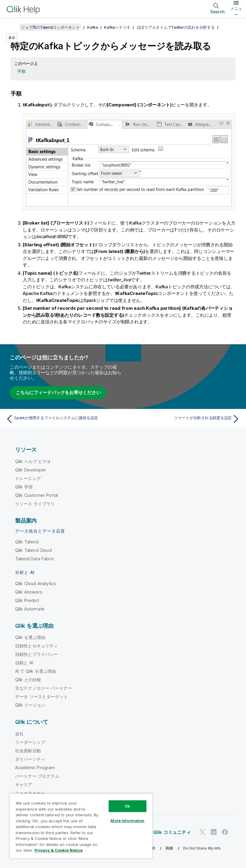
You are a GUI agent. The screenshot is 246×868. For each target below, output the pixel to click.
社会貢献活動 (28, 751)
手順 (21, 71)
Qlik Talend (27, 542)
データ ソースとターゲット (41, 696)
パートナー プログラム (37, 776)
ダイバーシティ (30, 759)
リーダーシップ (30, 742)
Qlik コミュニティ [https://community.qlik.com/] (172, 832)
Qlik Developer (31, 470)
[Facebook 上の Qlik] (225, 832)
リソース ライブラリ (35, 504)
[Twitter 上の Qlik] (202, 832)
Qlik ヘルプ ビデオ (33, 461)
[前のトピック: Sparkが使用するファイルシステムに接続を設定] (63, 419)
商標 (169, 848)
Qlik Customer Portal (37, 495)
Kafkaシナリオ (117, 27)
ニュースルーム (30, 793)
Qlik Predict (27, 600)
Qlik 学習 (24, 487)
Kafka (93, 27)
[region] (81, 826)
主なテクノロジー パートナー (44, 688)
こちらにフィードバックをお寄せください (58, 392)
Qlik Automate (30, 609)
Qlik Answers (29, 592)
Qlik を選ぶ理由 (30, 637)
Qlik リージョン (30, 705)
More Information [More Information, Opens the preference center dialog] (127, 821)
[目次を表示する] (12, 27)
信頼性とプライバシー (37, 654)
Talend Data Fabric (35, 559)
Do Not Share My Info (202, 848)
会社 (19, 734)
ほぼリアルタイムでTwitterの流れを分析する (176, 27)
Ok (127, 806)
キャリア (24, 784)
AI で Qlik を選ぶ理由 (36, 671)
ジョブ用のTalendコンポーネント (50, 27)
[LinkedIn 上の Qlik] (214, 832)
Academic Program (35, 768)
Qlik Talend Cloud (33, 550)
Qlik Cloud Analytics (36, 583)
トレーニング (28, 478)
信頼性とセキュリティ (37, 646)
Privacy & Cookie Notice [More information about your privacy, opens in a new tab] (59, 850)
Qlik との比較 (28, 680)
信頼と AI (24, 663)
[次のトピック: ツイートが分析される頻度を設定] (183, 419)
